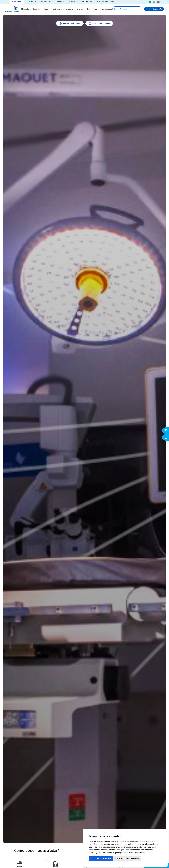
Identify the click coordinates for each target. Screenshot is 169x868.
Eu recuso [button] (107, 859)
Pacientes (32, 2)
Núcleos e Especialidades (63, 9)
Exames (80, 9)
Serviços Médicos (41, 9)
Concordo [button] (95, 859)
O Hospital (25, 9)
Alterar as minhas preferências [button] (127, 859)
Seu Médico (92, 9)
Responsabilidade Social (106, 2)
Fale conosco (107, 9)
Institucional (17, 2)
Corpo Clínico (46, 2)
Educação (60, 2)
